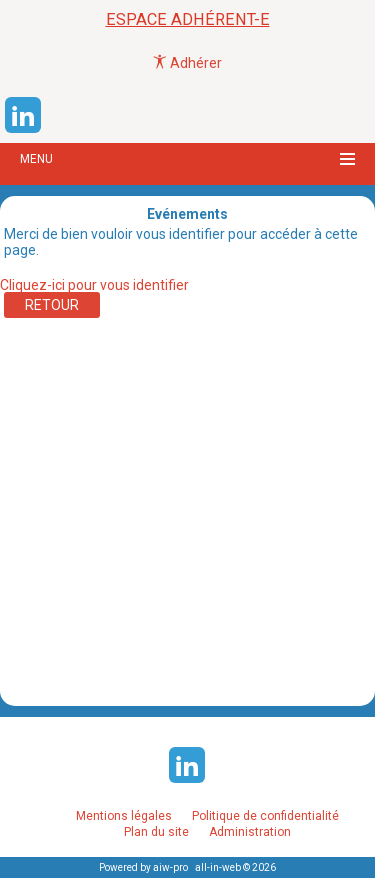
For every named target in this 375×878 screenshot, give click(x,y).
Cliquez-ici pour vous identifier (94, 285)
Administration (250, 832)
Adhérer (187, 63)
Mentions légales (124, 816)
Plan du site (156, 832)
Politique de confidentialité (265, 816)
